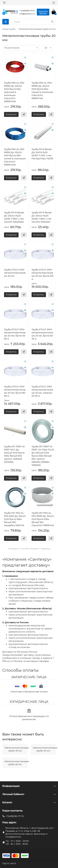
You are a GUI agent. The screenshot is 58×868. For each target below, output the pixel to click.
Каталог (29, 802)
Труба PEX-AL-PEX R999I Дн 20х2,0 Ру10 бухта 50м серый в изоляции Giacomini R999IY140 (42, 91)
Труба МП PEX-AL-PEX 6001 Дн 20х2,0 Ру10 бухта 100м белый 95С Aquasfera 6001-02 (15, 519)
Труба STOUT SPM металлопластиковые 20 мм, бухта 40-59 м (15, 334)
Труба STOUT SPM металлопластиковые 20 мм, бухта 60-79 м (42, 334)
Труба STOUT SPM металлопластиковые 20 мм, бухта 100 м (42, 274)
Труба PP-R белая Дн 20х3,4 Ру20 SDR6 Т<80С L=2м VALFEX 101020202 (14, 217)
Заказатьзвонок (43, 12)
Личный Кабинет (29, 794)
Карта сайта (9, 863)
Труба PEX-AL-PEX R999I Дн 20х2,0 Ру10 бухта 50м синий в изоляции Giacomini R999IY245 (15, 157)
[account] (54, 3)
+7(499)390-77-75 (15, 816)
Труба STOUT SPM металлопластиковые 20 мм (15, 273)
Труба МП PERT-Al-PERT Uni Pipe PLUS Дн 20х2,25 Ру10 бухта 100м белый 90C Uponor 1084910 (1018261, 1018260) (43, 456)
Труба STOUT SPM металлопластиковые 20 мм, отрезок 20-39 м (42, 391)
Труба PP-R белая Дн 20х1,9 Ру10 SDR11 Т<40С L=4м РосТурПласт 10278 (42, 154)
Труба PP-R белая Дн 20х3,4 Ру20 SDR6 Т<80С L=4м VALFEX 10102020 (42, 217)
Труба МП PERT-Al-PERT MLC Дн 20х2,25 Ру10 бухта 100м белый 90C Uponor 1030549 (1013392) (15, 454)
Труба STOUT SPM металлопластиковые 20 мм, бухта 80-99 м (15, 391)
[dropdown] (4, 3)
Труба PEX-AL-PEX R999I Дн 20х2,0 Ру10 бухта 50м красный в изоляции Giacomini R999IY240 (14, 92)
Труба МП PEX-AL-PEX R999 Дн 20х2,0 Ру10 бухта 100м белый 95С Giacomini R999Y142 (43, 519)
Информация (29, 786)
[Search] (34, 22)
